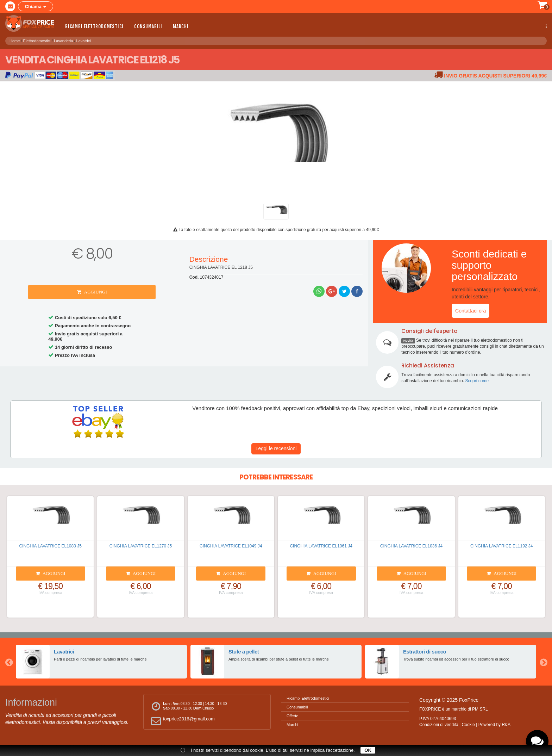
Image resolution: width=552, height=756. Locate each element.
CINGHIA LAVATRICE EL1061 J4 (321, 546)
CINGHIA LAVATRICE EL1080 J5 (50, 546)
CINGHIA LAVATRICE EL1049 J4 (231, 546)
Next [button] (543, 662)
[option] (101, 662)
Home (15, 39)
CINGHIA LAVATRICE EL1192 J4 (501, 546)
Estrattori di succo (424, 651)
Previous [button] (9, 662)
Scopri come (477, 381)
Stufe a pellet (243, 651)
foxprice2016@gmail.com (182, 721)
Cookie (468, 725)
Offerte (292, 716)
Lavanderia (63, 39)
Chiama (36, 7)
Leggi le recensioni (276, 448)
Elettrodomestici (37, 39)
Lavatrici (84, 39)
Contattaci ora (471, 311)
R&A (506, 725)
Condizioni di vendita (439, 725)
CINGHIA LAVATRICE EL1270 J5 (141, 546)
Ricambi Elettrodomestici (94, 26)
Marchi (181, 26)
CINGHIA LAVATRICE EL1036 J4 (411, 546)
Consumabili (148, 26)
